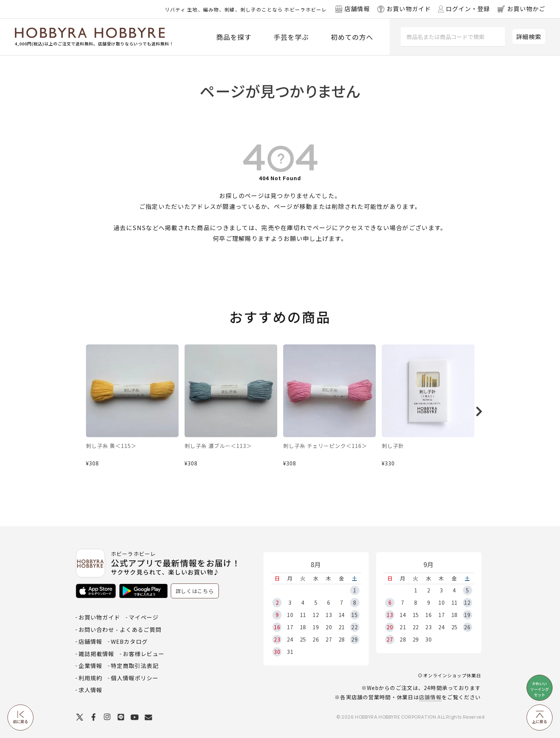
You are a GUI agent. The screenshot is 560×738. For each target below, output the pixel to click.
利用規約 (90, 678)
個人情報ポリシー (135, 678)
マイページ (144, 617)
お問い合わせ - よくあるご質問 (120, 629)
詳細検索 (529, 36)
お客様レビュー (144, 654)
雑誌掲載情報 (96, 654)
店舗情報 (430, 697)
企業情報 (90, 666)
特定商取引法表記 (135, 666)
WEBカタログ (129, 641)
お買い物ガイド (99, 617)
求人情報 (90, 690)
